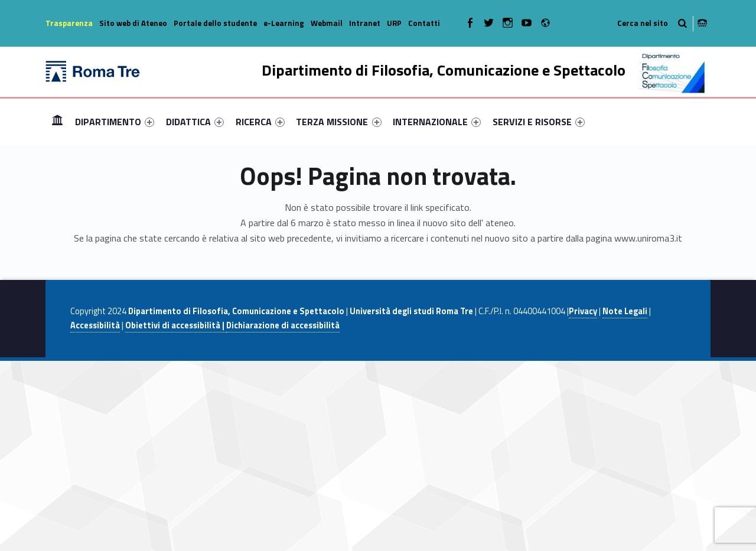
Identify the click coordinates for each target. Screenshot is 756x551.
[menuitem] (57, 122)
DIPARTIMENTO (115, 122)
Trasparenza (69, 23)
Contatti (424, 23)
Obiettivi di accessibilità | (176, 325)
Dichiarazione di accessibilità (283, 325)
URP (394, 23)
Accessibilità (95, 325)
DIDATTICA (195, 122)
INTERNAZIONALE (437, 122)
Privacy (583, 311)
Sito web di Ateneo (133, 23)
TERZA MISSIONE (338, 122)
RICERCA (260, 122)
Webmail (327, 23)
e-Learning (284, 23)
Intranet (365, 23)
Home (57, 121)
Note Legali (625, 311)
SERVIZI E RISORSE (539, 122)
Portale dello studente (215, 23)
